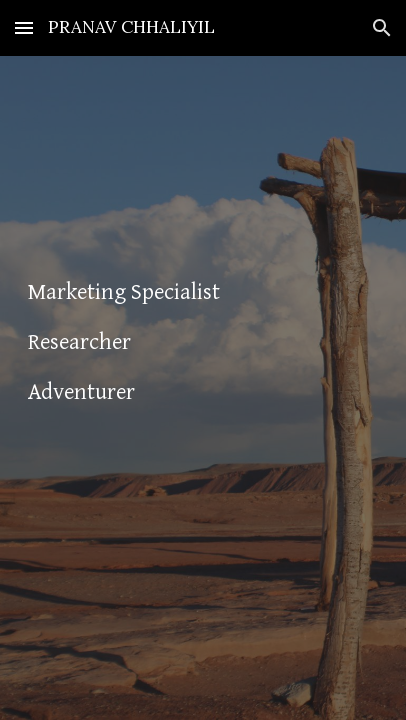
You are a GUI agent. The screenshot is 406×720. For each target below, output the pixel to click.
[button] (24, 27)
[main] (203, 387)
